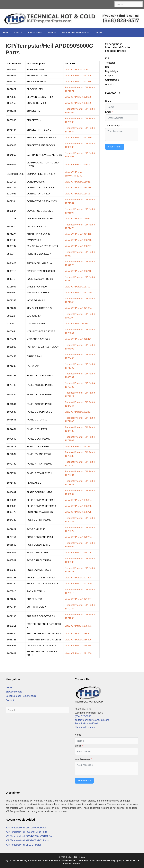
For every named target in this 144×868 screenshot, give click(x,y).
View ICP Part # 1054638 (78, 646)
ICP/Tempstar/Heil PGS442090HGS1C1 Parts (30, 836)
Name (108, 101)
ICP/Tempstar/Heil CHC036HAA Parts (26, 828)
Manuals (52, 32)
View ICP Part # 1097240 (78, 584)
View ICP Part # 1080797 (78, 246)
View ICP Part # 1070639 (78, 97)
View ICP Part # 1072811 (78, 446)
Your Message (113, 126)
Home (6, 32)
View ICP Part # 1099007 (78, 70)
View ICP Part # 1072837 (78, 412)
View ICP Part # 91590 (77, 324)
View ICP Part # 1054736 (78, 188)
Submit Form (115, 147)
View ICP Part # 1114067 (78, 194)
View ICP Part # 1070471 (78, 339)
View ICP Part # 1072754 (78, 537)
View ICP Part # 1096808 (78, 506)
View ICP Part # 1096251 (78, 626)
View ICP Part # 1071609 (78, 653)
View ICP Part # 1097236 (78, 82)
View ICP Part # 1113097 (78, 287)
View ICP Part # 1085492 (78, 634)
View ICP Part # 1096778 (78, 512)
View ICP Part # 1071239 (78, 138)
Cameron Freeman (85, 727)
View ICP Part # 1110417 (78, 182)
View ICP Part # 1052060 (78, 293)
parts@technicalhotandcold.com (92, 720)
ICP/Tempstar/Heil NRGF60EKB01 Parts (27, 840)
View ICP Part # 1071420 (78, 234)
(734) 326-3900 (83, 716)
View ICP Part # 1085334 (78, 500)
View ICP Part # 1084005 (78, 553)
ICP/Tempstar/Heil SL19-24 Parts (23, 845)
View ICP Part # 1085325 (78, 640)
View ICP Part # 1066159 (78, 103)
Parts (20, 33)
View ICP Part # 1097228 (78, 578)
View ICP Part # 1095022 (78, 164)
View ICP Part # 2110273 (78, 219)
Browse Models (35, 32)
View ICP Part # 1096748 (78, 240)
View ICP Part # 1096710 (78, 271)
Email (108, 112)
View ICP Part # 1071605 (78, 76)
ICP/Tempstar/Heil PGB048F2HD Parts (26, 832)
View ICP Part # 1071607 (78, 599)
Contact (98, 32)
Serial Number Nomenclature (75, 32)
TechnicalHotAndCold (86, 723)
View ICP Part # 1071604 (78, 308)
